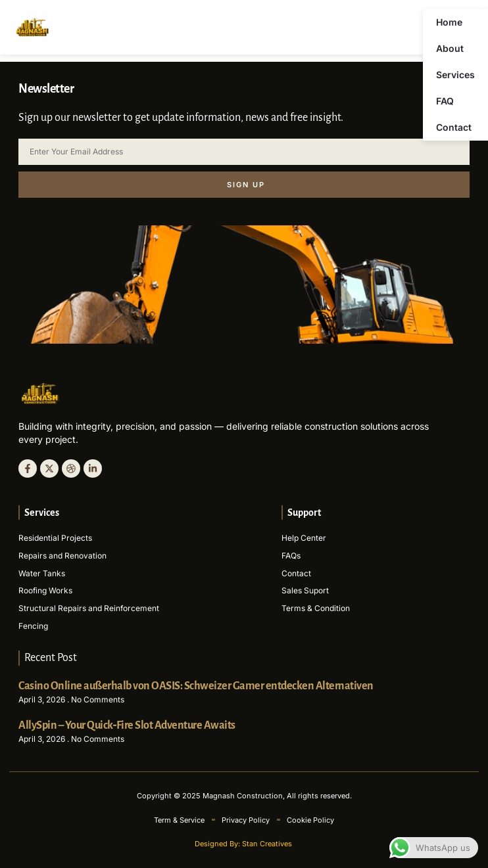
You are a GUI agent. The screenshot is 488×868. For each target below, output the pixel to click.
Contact (454, 127)
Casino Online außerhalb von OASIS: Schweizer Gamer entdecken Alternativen (196, 686)
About (450, 48)
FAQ (445, 101)
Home (449, 22)
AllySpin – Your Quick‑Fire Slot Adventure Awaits (127, 725)
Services (455, 75)
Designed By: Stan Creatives (244, 844)
